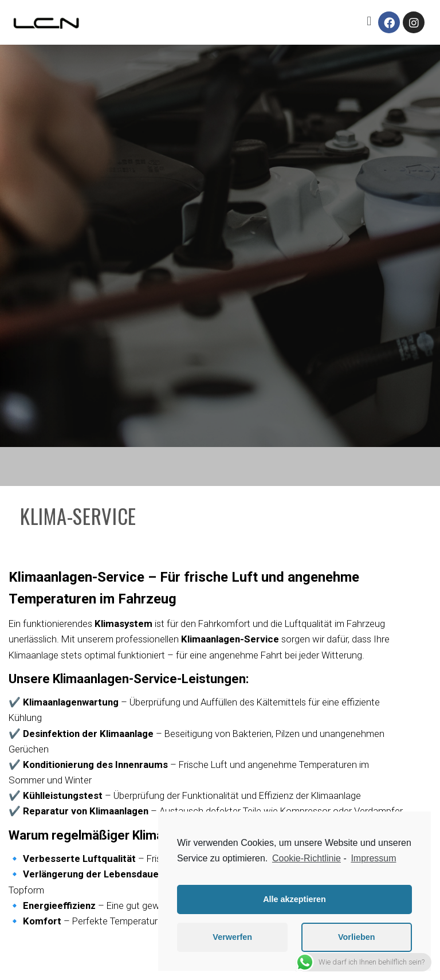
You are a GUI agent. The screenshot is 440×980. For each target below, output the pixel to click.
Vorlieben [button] (357, 937)
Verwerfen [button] (232, 937)
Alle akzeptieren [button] (294, 899)
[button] (369, 21)
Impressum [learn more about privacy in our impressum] (373, 858)
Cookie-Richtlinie (307, 858)
